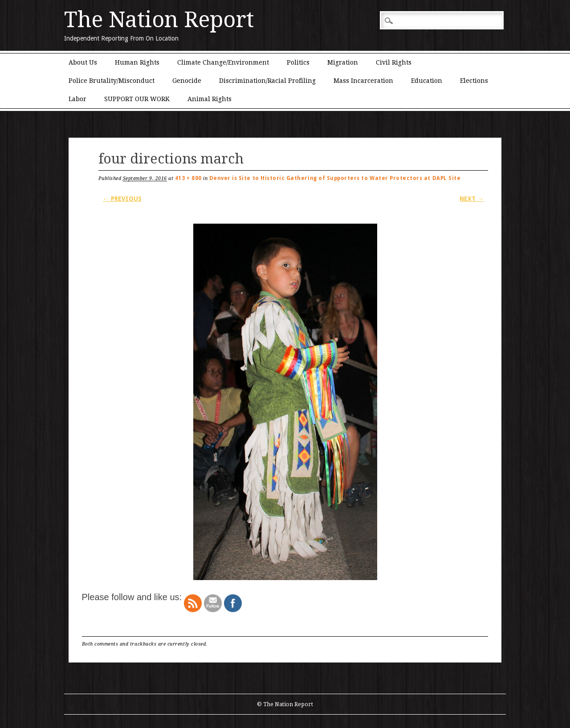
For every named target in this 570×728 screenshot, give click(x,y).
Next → (472, 199)
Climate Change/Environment (223, 62)
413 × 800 (188, 178)
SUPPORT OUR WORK (137, 99)
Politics (298, 62)
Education (427, 81)
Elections (474, 81)
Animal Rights (210, 99)
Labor (77, 99)
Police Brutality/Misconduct (112, 81)
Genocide (187, 81)
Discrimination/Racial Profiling (267, 81)
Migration (343, 62)
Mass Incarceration (363, 81)
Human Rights (137, 62)
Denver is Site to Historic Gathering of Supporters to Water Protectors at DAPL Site (335, 178)
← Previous (122, 199)
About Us (83, 62)
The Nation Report (159, 20)
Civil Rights (394, 62)
